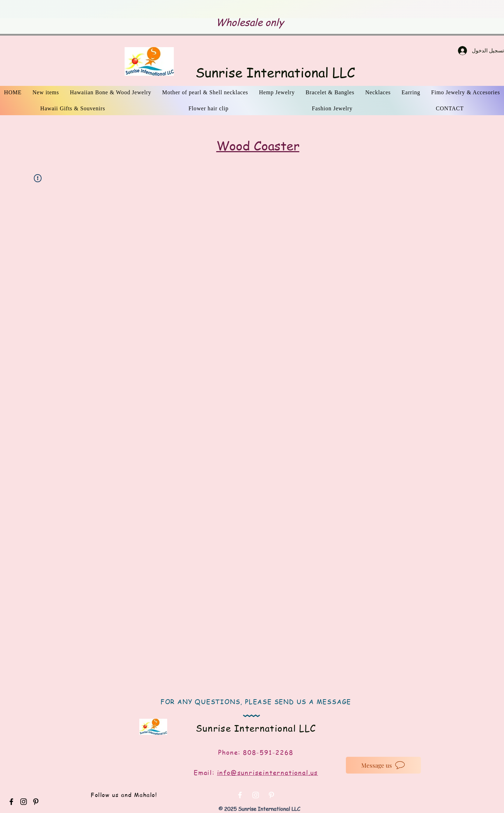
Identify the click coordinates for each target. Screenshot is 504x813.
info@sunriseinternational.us (268, 772)
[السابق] (49, 9)
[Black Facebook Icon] (11, 802)
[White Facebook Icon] (240, 795)
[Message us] (383, 765)
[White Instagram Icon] (256, 795)
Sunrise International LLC (275, 72)
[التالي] (455, 9)
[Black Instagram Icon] (24, 802)
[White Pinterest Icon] (271, 795)
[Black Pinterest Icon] (36, 802)
